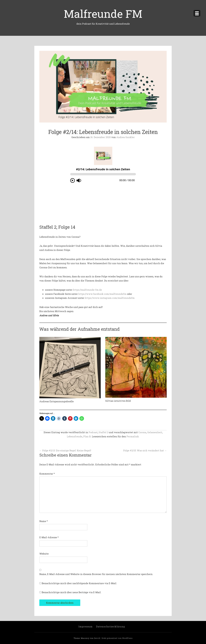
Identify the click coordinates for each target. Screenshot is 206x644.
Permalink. (133, 436)
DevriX (97, 638)
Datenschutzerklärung (111, 626)
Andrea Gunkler (125, 137)
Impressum (85, 626)
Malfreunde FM (103, 14)
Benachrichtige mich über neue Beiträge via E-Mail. (72, 592)
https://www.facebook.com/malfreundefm (102, 294)
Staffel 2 (103, 432)
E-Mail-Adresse (49, 537)
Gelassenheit (155, 432)
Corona (142, 432)
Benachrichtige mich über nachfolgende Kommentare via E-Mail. (79, 583)
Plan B (87, 436)
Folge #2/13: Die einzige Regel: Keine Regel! (65, 450)
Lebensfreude (75, 436)
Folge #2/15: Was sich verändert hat (145, 450)
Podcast (93, 432)
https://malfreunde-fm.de (87, 290)
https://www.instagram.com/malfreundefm (110, 298)
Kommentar (47, 474)
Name (44, 521)
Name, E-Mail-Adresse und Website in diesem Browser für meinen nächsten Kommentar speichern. (96, 574)
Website (44, 554)
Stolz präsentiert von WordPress (117, 638)
